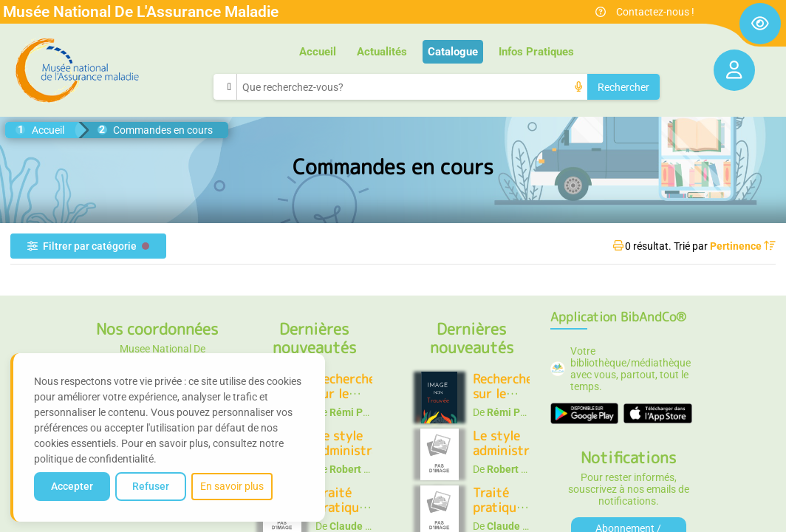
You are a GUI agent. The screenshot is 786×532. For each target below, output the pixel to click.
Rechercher (623, 87)
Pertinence (743, 246)
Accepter (72, 486)
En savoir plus (232, 486)
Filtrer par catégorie (88, 246)
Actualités (382, 52)
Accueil (318, 52)
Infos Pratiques (536, 52)
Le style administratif (355, 443)
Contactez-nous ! (655, 12)
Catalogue (453, 52)
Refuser (151, 486)
